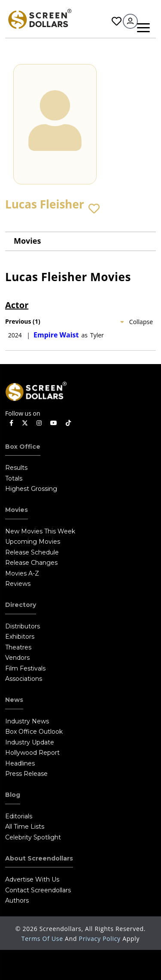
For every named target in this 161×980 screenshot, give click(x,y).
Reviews (18, 584)
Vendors (17, 658)
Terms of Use (43, 939)
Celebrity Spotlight (33, 837)
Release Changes (31, 563)
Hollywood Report (32, 753)
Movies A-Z (22, 573)
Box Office (23, 447)
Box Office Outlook (34, 732)
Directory (21, 605)
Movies (27, 241)
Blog (13, 795)
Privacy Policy (101, 939)
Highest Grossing (31, 489)
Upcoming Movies (33, 542)
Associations (24, 679)
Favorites (117, 21)
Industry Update (30, 742)
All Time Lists (25, 827)
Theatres (18, 647)
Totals (14, 478)
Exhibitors (20, 637)
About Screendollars (39, 858)
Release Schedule (32, 552)
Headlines (20, 763)
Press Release (26, 774)
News (14, 700)
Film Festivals (25, 668)
